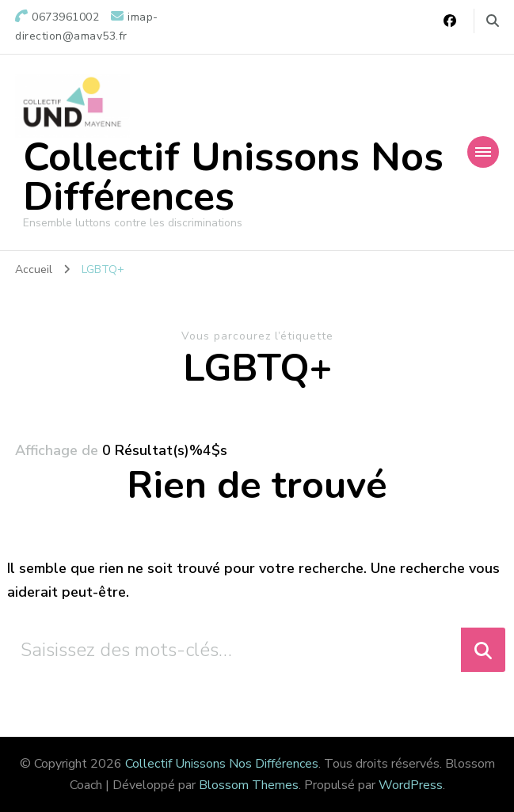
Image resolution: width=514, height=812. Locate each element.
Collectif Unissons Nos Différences (233, 177)
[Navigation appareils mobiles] (483, 152)
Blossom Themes (249, 785)
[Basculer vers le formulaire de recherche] (493, 21)
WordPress (411, 785)
